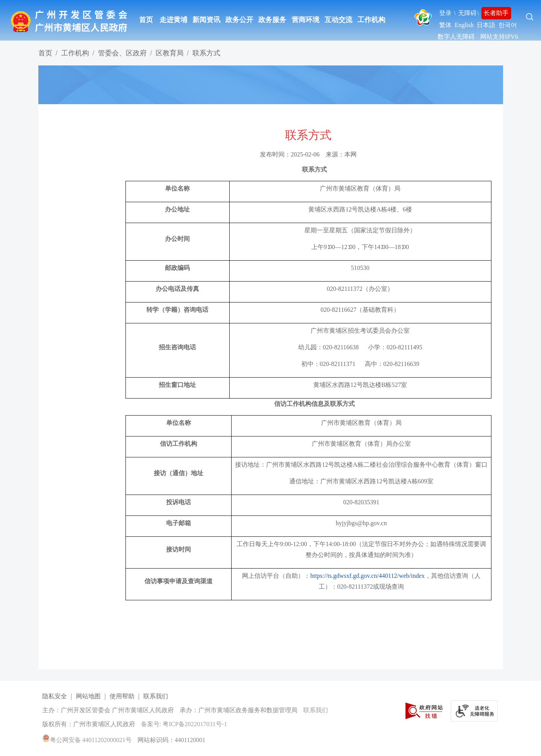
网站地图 (88, 696)
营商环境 (306, 20)
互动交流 (338, 20)
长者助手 (496, 13)
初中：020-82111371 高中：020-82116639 (360, 364)
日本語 (486, 25)
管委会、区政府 (122, 53)
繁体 (445, 25)
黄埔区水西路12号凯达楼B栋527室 (360, 385)
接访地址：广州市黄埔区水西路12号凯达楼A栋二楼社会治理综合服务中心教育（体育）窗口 (361, 465)
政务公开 (239, 20)
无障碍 (467, 13)
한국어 (508, 25)
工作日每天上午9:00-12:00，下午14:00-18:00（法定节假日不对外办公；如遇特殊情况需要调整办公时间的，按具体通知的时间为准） (361, 549)
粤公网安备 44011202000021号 (87, 740)
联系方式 (206, 53)
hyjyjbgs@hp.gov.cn (361, 523)
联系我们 (156, 696)
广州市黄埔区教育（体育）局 (360, 188)
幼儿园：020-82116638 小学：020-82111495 (360, 347)
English (464, 25)
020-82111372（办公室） (360, 289)
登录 (445, 13)
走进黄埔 (173, 20)
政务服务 (272, 20)
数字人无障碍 (456, 37)
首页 (146, 20)
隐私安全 (55, 696)
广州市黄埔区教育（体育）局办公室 (361, 444)
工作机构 (371, 20)
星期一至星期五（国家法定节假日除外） (360, 230)
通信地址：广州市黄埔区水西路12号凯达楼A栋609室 (361, 481)
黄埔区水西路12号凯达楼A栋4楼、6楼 (360, 209)
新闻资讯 (206, 20)
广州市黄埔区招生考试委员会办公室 (360, 331)
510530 (360, 268)
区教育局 (170, 53)
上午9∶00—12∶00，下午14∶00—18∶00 (360, 247)
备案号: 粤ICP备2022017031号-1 (184, 724)
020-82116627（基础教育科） (360, 310)
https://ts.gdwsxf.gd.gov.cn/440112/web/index (367, 576)
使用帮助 (122, 696)
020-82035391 (361, 502)
